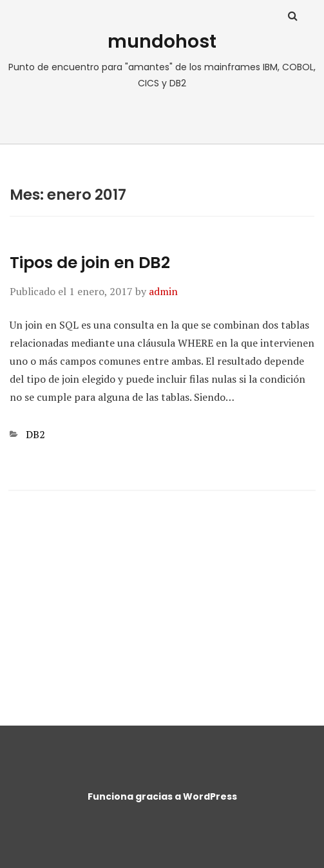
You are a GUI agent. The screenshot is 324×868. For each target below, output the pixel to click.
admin (163, 291)
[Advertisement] (162, 599)
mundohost (162, 42)
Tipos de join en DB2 (90, 263)
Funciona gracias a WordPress (162, 796)
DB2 (35, 434)
